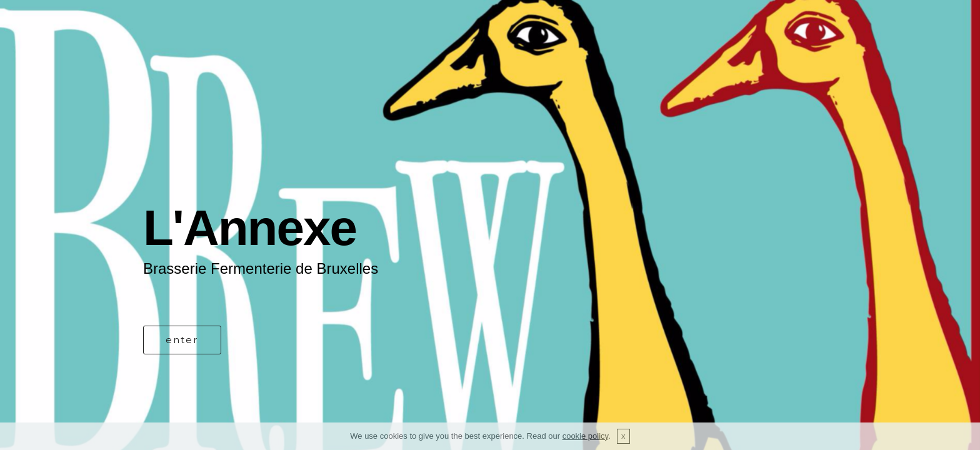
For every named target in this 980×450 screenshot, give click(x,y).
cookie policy (585, 436)
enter (182, 340)
